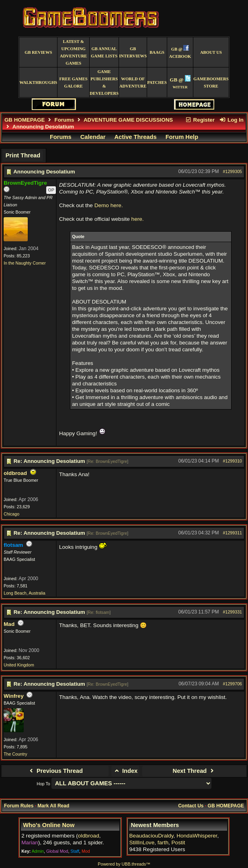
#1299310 (233, 461)
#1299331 (233, 612)
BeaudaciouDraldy (152, 836)
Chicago (11, 514)
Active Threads (136, 137)
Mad (9, 624)
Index (126, 771)
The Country (15, 754)
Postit (178, 843)
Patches (157, 83)
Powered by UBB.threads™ (124, 864)
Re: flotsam (98, 612)
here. (138, 219)
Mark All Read (53, 806)
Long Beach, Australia (25, 593)
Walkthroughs (38, 83)
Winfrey (14, 696)
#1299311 (233, 533)
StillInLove (142, 843)
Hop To (43, 784)
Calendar (93, 137)
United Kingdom (19, 665)
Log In (232, 120)
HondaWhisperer (197, 836)
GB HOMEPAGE (25, 120)
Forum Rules (19, 806)
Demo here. (109, 205)
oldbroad (15, 473)
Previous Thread (55, 771)
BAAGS (157, 52)
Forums (65, 120)
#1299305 (233, 171)
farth (163, 843)
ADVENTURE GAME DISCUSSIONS (128, 120)
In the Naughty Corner (25, 263)
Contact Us (191, 806)
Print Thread (23, 155)
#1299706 (233, 684)
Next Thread (194, 771)
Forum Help (182, 137)
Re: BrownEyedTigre (107, 461)
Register (200, 120)
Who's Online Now (49, 825)
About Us (211, 52)
